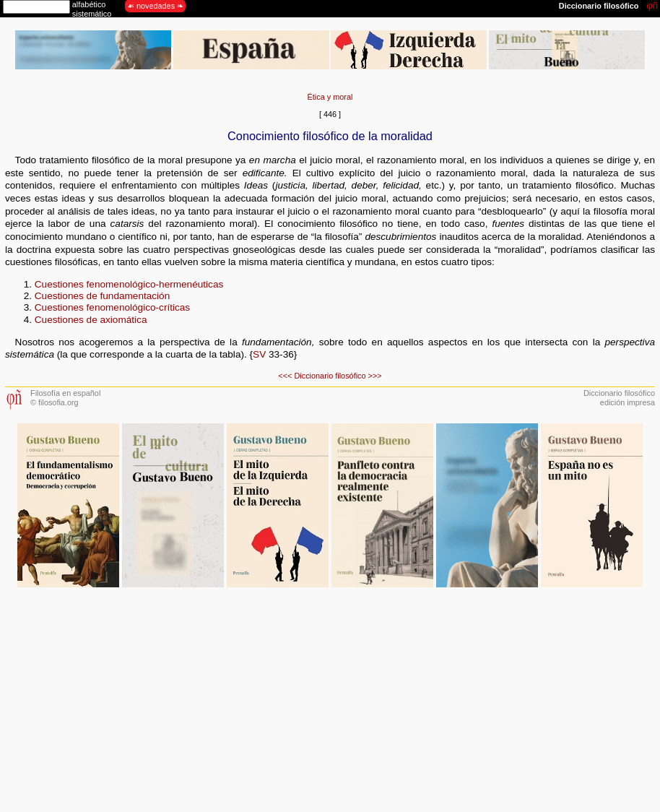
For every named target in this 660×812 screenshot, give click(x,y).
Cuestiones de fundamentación (102, 296)
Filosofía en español (65, 393)
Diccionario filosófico (330, 376)
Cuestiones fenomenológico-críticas (112, 307)
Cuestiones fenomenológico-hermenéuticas (129, 284)
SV (259, 354)
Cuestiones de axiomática (91, 320)
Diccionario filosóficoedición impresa (619, 398)
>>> (375, 376)
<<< (285, 376)
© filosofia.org (55, 402)
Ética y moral (330, 97)
